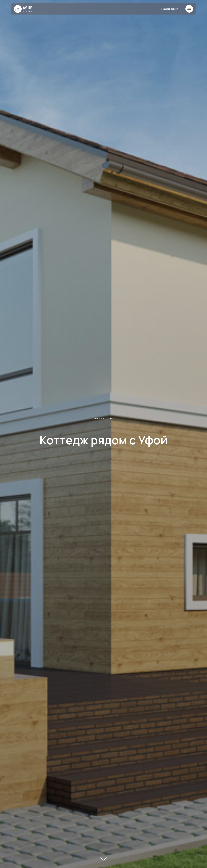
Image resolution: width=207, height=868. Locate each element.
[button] (169, 9)
